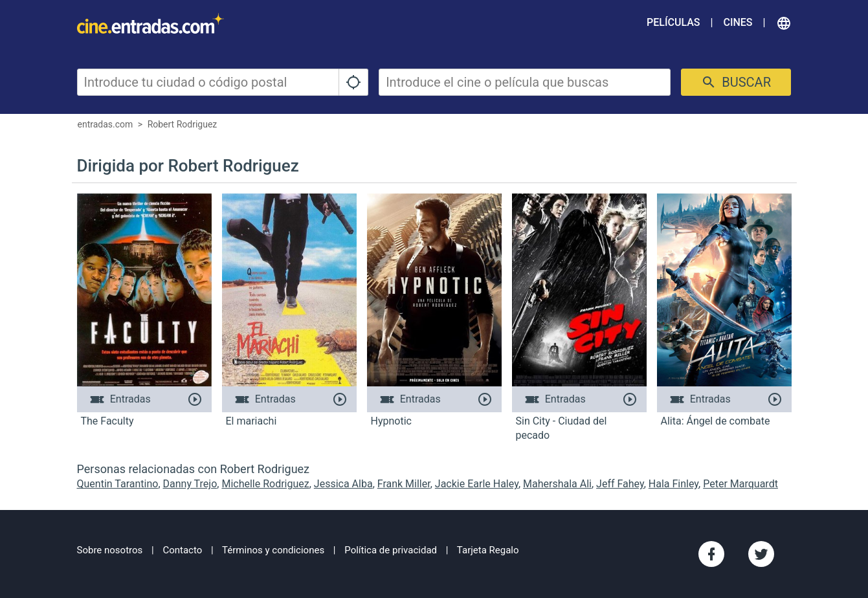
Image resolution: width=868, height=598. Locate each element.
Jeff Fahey (620, 484)
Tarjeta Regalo (488, 550)
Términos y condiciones (273, 550)
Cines (738, 22)
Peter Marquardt (740, 484)
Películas (673, 22)
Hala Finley (673, 484)
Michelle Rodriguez (265, 484)
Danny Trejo (190, 484)
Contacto (182, 550)
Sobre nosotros (110, 550)
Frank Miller (404, 484)
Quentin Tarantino (118, 484)
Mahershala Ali (557, 484)
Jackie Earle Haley (477, 484)
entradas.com (106, 124)
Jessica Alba (343, 484)
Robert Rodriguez (183, 124)
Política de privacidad (391, 550)
